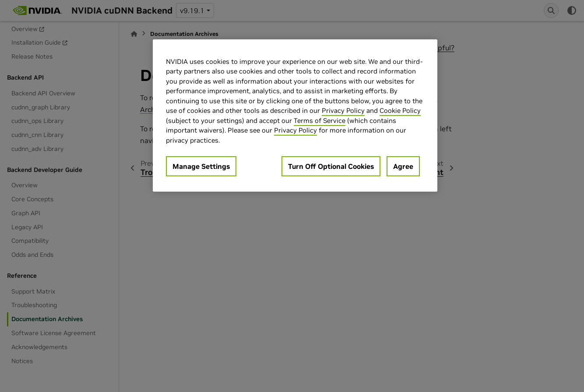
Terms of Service (320, 121)
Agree (403, 166)
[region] (295, 116)
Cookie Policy (400, 110)
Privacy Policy (343, 110)
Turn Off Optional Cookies (331, 166)
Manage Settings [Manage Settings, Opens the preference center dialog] (201, 166)
